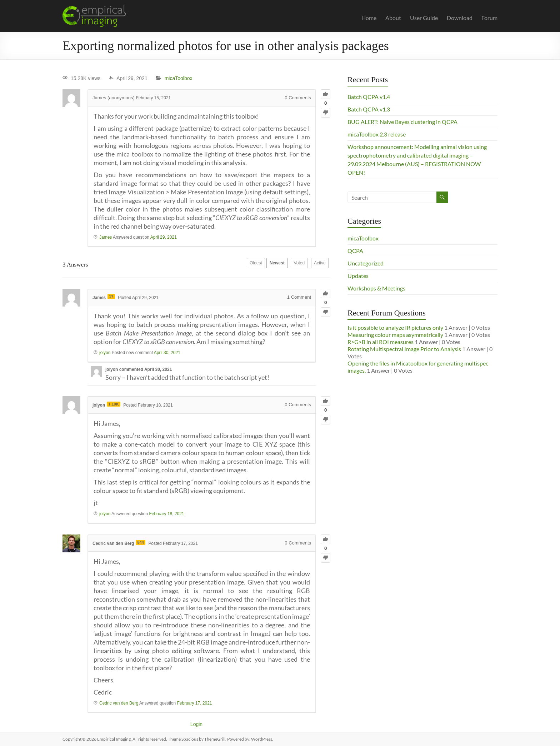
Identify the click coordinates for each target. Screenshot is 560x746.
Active (317, 265)
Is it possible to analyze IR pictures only (395, 327)
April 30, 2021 (167, 353)
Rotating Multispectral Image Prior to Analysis (404, 349)
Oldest (237, 265)
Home (369, 18)
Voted (291, 265)
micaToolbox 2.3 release (377, 134)
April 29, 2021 (164, 237)
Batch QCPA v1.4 (369, 97)
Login (196, 724)
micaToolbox (179, 78)
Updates (358, 276)
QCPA (355, 251)
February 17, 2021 (194, 703)
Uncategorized (366, 263)
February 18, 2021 (166, 514)
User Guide (424, 18)
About (393, 18)
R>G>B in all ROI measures (381, 342)
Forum (489, 18)
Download (460, 18)
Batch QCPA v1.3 (369, 109)
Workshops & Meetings (376, 288)
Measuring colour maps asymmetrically (395, 335)
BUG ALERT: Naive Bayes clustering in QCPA (402, 122)
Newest (264, 265)
